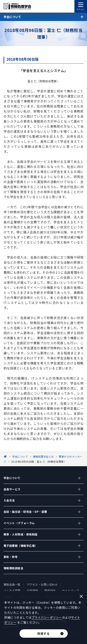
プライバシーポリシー (47, 617)
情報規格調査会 (14, 568)
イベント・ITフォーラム (19, 523)
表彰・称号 (11, 557)
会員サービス (12, 489)
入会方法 (9, 500)
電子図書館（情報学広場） (21, 546)
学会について (12, 478)
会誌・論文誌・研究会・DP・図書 (25, 512)
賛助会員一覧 (12, 584)
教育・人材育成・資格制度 (21, 534)
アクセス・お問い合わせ (42, 584)
